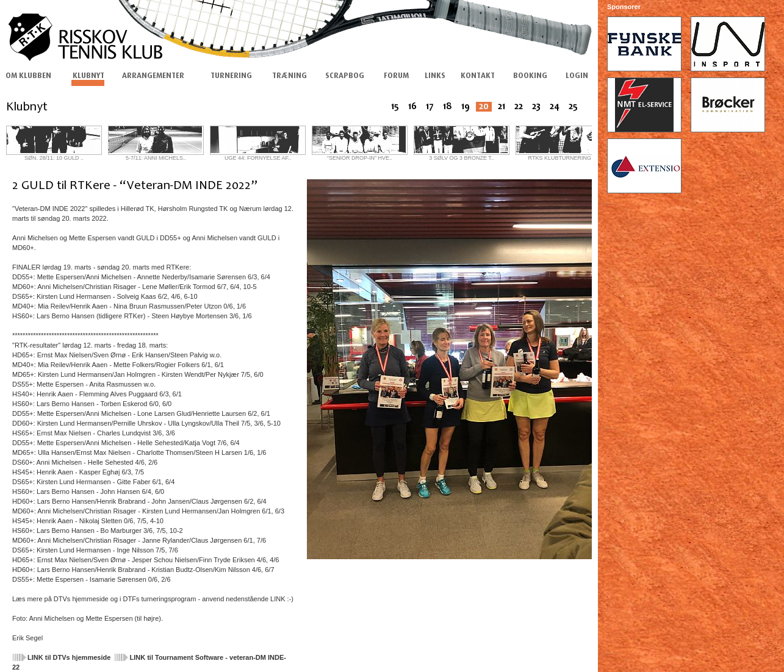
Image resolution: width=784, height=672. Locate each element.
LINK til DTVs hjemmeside (69, 657)
